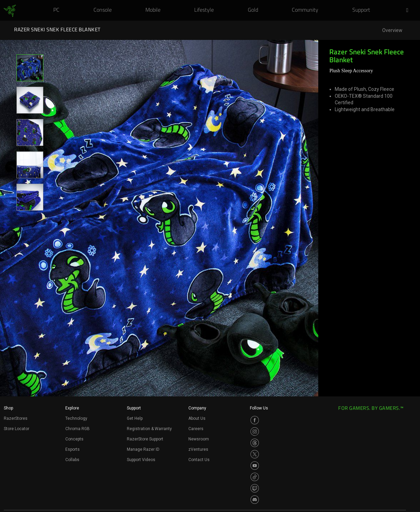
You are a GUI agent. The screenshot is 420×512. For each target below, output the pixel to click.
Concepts (74, 439)
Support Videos (141, 460)
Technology (76, 418)
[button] (409, 11)
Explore (72, 408)
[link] (10, 11)
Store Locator (16, 429)
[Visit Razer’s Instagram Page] (255, 431)
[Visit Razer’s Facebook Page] (255, 420)
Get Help (135, 418)
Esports (73, 449)
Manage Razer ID (143, 449)
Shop (8, 408)
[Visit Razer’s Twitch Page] (255, 488)
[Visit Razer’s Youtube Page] (255, 466)
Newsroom (199, 439)
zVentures (198, 449)
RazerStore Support (145, 439)
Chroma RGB (78, 429)
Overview (392, 30)
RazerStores (16, 418)
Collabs (72, 460)
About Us (197, 418)
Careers (196, 429)
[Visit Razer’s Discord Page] (255, 500)
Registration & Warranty (149, 429)
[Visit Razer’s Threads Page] (255, 443)
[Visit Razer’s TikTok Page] (255, 477)
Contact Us (199, 460)
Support (134, 408)
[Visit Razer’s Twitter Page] (255, 454)
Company (197, 408)
